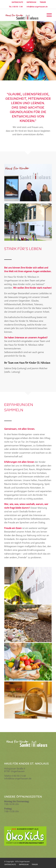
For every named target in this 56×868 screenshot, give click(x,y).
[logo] (23, 15)
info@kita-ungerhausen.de (37, 7)
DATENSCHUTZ (17, 2)
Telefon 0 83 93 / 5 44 (15, 776)
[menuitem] (17, 2)
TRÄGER (43, 2)
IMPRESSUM (31, 2)
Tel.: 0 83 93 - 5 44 (16, 7)
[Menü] (48, 15)
